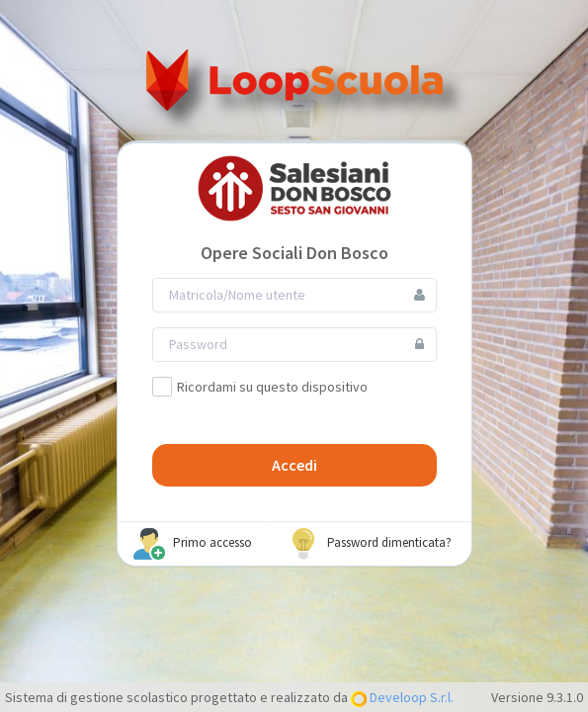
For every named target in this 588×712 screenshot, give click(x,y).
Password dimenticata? (370, 544)
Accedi (294, 465)
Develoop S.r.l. (410, 697)
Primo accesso (193, 544)
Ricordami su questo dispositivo (260, 387)
